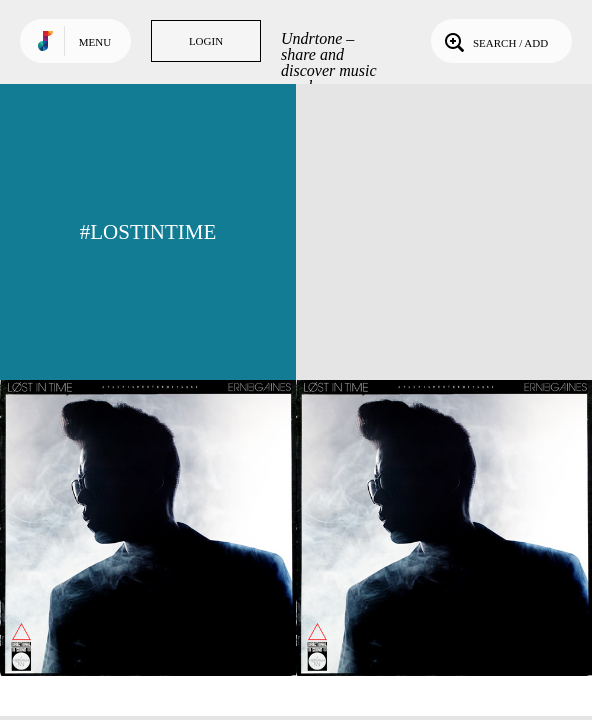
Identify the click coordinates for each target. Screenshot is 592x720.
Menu (95, 42)
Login (206, 41)
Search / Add (494, 41)
